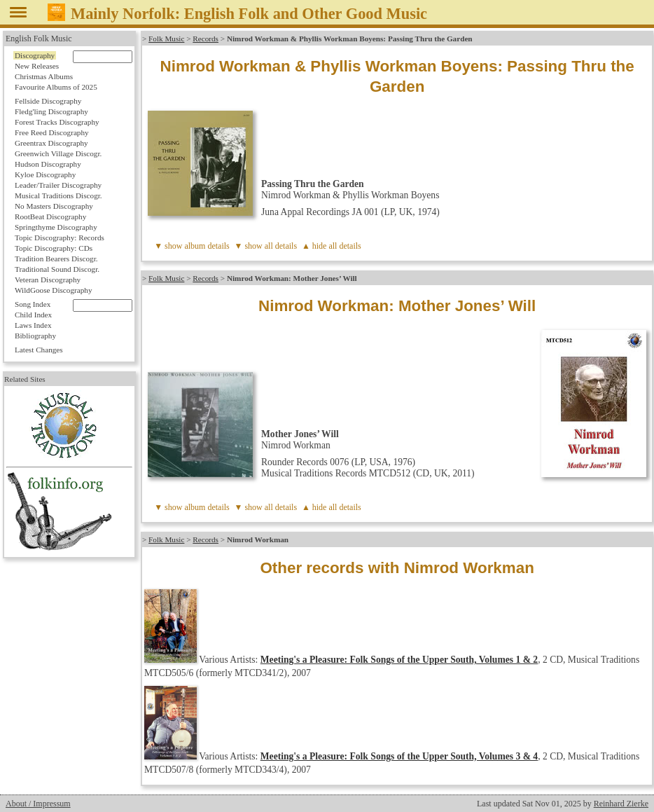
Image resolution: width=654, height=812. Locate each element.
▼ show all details (266, 246)
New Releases (37, 66)
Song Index (33, 304)
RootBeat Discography (50, 216)
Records (206, 39)
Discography (35, 55)
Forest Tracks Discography (57, 122)
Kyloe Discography (45, 174)
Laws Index (33, 325)
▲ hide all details (332, 246)
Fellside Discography (48, 101)
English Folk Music (39, 39)
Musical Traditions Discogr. (58, 195)
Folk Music (166, 39)
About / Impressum (38, 804)
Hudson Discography (48, 164)
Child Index (33, 315)
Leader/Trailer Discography (58, 185)
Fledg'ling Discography (51, 111)
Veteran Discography (48, 280)
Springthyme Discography (56, 227)
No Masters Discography (54, 206)
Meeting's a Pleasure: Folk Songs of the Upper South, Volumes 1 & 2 (399, 660)
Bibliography (35, 336)
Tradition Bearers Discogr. (56, 259)
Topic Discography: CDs (54, 248)
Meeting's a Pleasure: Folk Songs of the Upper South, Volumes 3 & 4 (399, 756)
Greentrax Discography (51, 143)
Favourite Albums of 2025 (56, 87)
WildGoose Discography (53, 290)
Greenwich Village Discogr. (58, 153)
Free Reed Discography (52, 132)
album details (207, 246)
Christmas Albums (44, 76)
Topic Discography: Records (60, 238)
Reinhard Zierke (621, 804)
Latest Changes (39, 350)
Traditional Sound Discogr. (57, 269)
